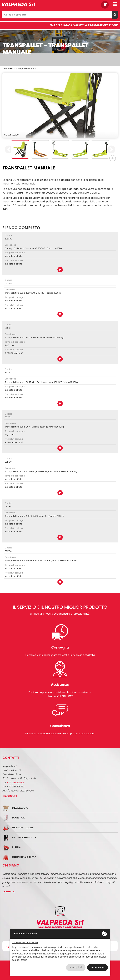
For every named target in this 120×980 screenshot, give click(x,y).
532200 (8, 239)
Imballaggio (20, 808)
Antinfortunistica (24, 837)
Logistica (18, 818)
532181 (8, 328)
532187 (8, 373)
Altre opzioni (76, 967)
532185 (8, 283)
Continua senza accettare (25, 942)
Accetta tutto (98, 967)
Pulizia (16, 847)
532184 (8, 506)
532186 (8, 551)
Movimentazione (23, 828)
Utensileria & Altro (24, 857)
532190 (8, 462)
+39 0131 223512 (15, 783)
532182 (8, 417)
